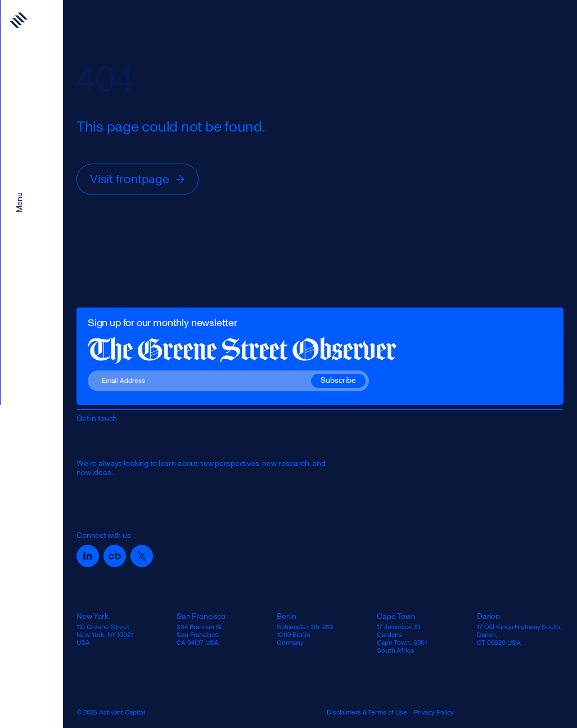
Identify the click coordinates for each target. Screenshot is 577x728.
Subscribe (338, 380)
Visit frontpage (139, 179)
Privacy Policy (434, 713)
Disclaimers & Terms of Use (367, 713)
